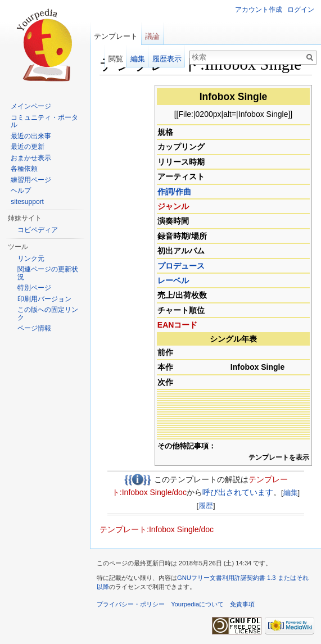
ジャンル (173, 206)
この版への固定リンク (48, 314)
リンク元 (31, 258)
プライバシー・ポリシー (131, 604)
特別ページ (34, 288)
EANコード (178, 325)
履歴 (206, 505)
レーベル (173, 280)
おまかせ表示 (31, 158)
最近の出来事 (31, 136)
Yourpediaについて (197, 604)
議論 (152, 36)
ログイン (301, 10)
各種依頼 (24, 169)
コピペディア (38, 230)
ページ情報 (34, 328)
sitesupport (27, 202)
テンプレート (116, 36)
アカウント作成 (259, 10)
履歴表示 (167, 59)
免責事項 (242, 604)
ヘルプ (21, 191)
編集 (291, 493)
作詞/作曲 (174, 192)
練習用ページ (31, 180)
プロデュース (181, 266)
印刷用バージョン (44, 299)
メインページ (31, 106)
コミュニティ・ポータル (44, 121)
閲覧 (116, 59)
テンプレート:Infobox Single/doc (157, 529)
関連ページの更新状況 (48, 273)
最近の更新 (28, 147)
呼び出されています (238, 492)
